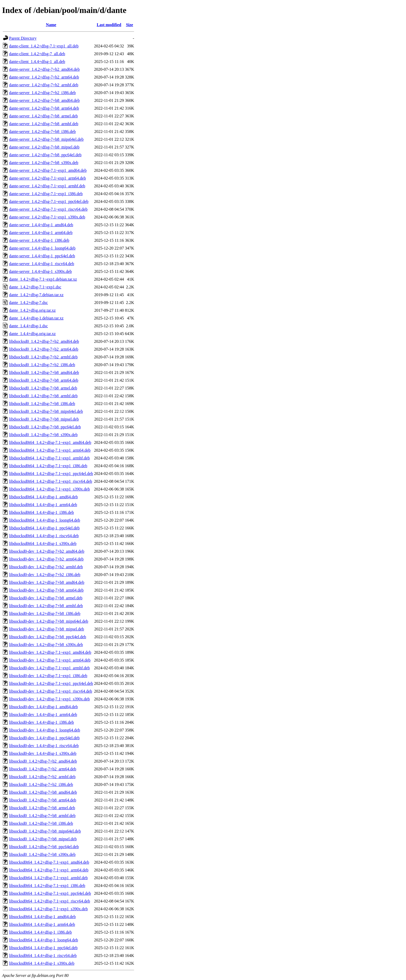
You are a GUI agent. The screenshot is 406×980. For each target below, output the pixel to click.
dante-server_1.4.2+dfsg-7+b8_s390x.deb (44, 163)
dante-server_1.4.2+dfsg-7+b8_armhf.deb (44, 124)
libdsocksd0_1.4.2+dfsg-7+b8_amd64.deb (44, 372)
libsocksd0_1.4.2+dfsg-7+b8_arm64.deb (43, 800)
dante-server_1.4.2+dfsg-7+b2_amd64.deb (44, 69)
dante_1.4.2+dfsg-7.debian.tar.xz (36, 295)
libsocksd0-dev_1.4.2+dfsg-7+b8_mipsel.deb (47, 629)
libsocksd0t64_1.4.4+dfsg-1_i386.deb (40, 932)
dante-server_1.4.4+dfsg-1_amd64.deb (41, 225)
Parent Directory (23, 38)
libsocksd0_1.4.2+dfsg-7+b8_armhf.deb (42, 816)
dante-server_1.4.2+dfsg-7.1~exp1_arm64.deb (48, 178)
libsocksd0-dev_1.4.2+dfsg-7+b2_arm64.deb (46, 559)
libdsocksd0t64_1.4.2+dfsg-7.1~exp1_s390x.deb (49, 489)
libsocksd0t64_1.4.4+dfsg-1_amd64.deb (42, 917)
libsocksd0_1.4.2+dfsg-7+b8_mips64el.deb (45, 831)
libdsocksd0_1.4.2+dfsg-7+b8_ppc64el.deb (45, 427)
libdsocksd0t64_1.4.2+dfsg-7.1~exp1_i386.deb (48, 466)
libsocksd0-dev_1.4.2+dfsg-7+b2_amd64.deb (47, 551)
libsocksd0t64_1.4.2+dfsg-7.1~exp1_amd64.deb (49, 862)
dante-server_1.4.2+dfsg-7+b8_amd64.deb (44, 100)
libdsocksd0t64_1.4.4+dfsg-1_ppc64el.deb (44, 528)
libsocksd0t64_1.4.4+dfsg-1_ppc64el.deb (43, 948)
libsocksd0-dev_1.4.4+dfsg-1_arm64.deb (43, 715)
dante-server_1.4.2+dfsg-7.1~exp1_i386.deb (46, 194)
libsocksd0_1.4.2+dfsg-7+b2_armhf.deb (42, 777)
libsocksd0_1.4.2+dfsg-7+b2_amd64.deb (43, 761)
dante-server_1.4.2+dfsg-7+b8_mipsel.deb (44, 147)
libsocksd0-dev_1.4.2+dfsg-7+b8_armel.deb (46, 598)
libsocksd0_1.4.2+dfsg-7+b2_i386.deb (41, 784)
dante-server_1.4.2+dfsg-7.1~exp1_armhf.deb (47, 186)
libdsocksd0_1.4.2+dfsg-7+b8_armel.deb (43, 388)
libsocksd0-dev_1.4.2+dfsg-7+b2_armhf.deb (46, 567)
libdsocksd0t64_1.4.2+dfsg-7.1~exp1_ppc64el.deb (51, 474)
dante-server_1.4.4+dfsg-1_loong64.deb (42, 248)
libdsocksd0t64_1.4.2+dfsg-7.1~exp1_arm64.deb (50, 450)
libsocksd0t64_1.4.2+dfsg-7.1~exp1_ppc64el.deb (50, 893)
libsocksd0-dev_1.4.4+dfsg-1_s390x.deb (43, 753)
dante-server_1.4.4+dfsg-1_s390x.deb (40, 271)
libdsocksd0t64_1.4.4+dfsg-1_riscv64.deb (44, 536)
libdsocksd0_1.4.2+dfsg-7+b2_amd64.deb (44, 341)
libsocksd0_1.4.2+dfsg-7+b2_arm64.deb (43, 769)
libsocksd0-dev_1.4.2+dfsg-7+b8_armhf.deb (46, 606)
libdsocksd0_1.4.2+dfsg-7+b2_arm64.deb (44, 349)
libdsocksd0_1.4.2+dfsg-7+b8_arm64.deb (44, 380)
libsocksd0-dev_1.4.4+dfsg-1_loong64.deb (45, 730)
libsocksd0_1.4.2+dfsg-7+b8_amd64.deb (43, 792)
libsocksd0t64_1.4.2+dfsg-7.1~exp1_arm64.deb (49, 870)
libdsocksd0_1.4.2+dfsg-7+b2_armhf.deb (43, 357)
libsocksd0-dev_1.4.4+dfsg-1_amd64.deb (43, 707)
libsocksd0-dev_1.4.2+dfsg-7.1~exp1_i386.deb (48, 676)
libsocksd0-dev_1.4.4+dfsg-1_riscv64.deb (44, 746)
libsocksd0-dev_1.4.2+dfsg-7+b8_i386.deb (45, 613)
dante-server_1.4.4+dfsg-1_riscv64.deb (42, 264)
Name (51, 25)
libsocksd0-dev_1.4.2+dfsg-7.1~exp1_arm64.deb (50, 660)
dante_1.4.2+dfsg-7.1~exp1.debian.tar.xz (43, 279)
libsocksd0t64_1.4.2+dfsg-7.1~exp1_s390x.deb (48, 909)
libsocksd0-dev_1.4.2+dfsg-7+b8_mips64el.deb (49, 621)
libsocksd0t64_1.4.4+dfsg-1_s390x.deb (42, 963)
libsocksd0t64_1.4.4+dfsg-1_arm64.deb (42, 924)
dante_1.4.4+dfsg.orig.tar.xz (32, 334)
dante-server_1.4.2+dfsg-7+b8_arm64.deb (44, 108)
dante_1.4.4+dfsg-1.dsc (28, 326)
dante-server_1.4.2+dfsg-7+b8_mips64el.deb (46, 139)
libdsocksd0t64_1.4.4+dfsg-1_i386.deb (41, 512)
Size (129, 25)
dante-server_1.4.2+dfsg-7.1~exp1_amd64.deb (48, 170)
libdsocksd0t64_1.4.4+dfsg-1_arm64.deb (43, 505)
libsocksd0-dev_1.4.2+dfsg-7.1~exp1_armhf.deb (49, 668)
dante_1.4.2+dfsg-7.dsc (28, 303)
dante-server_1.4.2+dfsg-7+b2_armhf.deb (44, 85)
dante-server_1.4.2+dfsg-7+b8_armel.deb (44, 116)
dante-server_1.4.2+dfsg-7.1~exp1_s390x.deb (47, 217)
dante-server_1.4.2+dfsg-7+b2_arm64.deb (44, 77)
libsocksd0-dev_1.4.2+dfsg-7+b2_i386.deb (45, 575)
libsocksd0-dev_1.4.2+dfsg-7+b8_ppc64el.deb (48, 637)
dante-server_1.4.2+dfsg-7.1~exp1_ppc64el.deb (49, 201)
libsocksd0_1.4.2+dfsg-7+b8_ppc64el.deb (44, 847)
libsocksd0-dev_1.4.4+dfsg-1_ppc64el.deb (44, 738)
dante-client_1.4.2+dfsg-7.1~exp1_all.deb (44, 46)
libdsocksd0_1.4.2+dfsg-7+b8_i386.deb (42, 404)
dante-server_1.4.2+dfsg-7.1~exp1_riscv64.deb (48, 209)
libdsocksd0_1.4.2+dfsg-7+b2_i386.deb (42, 365)
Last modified (109, 25)
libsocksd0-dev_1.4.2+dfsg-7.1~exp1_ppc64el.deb (51, 683)
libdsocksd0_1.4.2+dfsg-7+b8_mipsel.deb (44, 419)
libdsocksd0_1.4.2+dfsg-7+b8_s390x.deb (43, 435)
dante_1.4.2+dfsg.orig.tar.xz (32, 310)
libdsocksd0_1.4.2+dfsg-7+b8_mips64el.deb (46, 411)
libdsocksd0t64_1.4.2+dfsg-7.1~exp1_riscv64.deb (51, 481)
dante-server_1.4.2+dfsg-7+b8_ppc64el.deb (45, 155)
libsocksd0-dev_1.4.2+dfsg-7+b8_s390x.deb (46, 645)
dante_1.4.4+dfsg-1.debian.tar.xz (36, 318)
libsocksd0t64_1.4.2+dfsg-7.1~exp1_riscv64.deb (50, 901)
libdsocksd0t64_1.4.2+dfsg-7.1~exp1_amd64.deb (50, 442)
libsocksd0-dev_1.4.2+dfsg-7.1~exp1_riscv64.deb (51, 691)
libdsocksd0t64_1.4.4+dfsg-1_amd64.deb (43, 497)
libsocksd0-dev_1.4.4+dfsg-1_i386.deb (41, 722)
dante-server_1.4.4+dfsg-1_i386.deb (39, 240)
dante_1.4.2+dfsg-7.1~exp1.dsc (35, 287)
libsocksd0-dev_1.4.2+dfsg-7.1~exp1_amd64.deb (50, 652)
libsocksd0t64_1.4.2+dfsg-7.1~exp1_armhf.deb (48, 878)
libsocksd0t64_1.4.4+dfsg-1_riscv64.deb (43, 956)
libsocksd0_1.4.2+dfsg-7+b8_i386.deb (41, 823)
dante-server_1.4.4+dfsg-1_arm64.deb (41, 233)
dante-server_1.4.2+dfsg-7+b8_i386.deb (42, 132)
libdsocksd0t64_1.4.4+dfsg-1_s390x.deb (43, 544)
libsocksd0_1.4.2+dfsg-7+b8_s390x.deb (42, 854)
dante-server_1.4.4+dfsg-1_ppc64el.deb (42, 256)
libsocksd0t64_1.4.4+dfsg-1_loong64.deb (44, 940)
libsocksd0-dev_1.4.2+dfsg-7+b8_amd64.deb (47, 582)
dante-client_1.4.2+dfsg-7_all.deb (37, 54)
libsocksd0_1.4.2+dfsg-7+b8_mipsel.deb (43, 839)
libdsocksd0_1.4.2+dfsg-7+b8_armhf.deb (43, 396)
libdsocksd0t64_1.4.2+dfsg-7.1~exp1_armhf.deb (49, 458)
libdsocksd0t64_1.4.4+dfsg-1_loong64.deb (45, 520)
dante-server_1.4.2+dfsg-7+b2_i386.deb (42, 93)
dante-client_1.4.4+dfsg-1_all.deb (37, 62)
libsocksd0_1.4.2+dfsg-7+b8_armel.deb (42, 808)
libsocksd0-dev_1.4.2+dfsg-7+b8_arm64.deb (46, 590)
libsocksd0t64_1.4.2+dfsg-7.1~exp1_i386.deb (47, 886)
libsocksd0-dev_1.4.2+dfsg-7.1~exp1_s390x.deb (49, 699)
